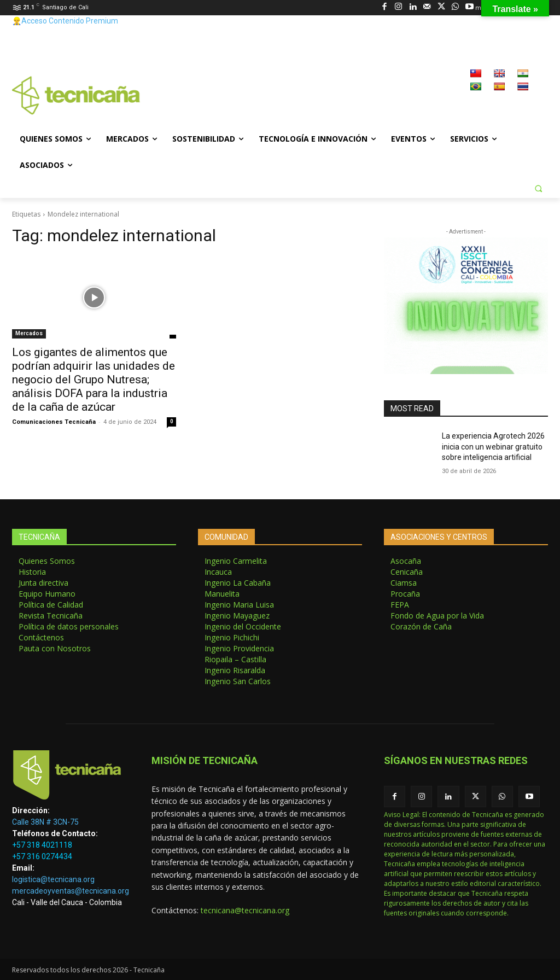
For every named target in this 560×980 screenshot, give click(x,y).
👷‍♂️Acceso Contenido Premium (65, 21)
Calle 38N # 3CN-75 (45, 822)
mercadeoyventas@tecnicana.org (71, 891)
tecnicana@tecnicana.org (245, 910)
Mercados (29, 333)
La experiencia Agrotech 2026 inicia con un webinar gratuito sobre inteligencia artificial (493, 447)
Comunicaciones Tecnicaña (54, 422)
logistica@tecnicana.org (53, 879)
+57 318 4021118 (42, 845)
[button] (538, 188)
